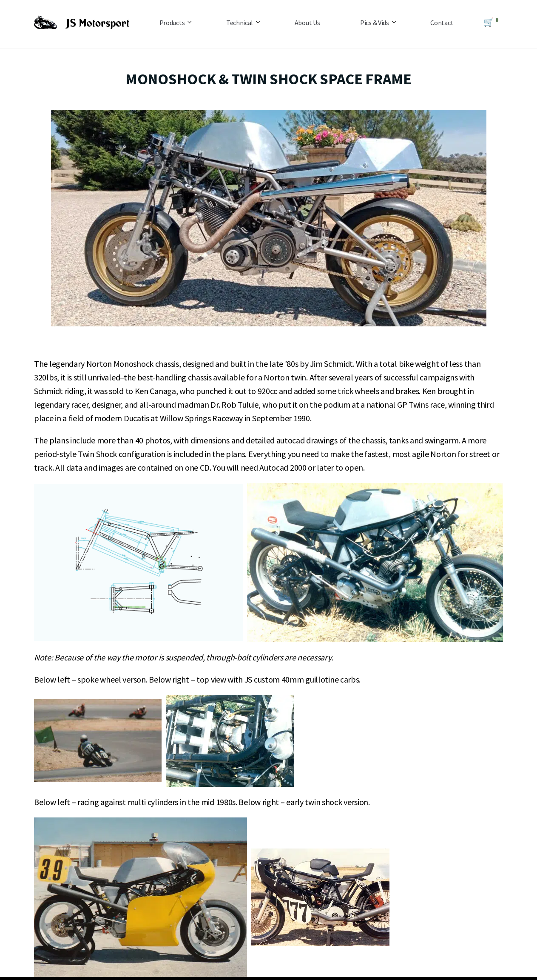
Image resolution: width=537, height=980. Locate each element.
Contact (442, 23)
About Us (307, 23)
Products (172, 23)
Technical (240, 23)
